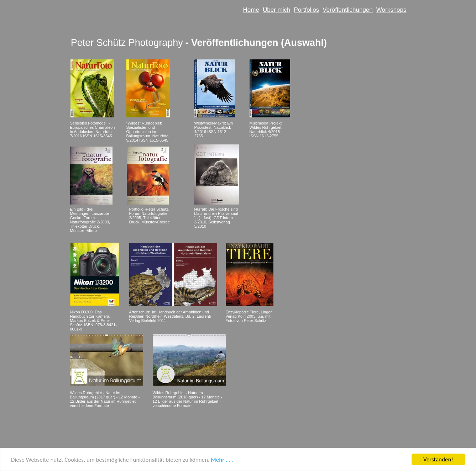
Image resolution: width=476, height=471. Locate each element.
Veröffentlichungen (348, 10)
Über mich (276, 10)
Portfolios (306, 10)
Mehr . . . (222, 460)
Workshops (391, 10)
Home (251, 10)
